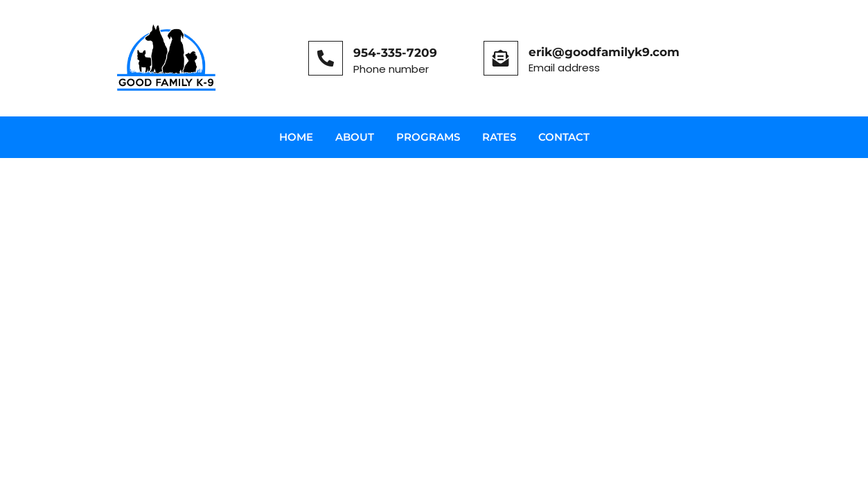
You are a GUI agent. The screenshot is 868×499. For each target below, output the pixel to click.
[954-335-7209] (326, 58)
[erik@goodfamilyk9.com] (501, 58)
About (355, 137)
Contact (564, 137)
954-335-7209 (395, 53)
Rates (499, 137)
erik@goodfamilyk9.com (604, 52)
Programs (428, 137)
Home (296, 137)
